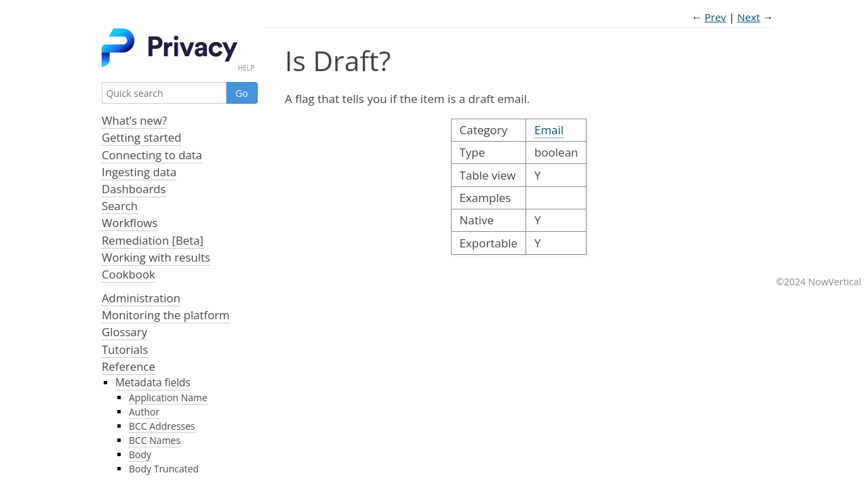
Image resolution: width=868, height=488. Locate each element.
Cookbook (129, 274)
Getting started (141, 137)
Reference (129, 366)
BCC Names (155, 440)
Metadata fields (153, 383)
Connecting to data (152, 155)
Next (749, 17)
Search (120, 206)
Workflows (130, 223)
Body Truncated (164, 469)
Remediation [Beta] (153, 240)
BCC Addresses (162, 426)
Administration (141, 298)
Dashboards (134, 189)
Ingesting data (139, 172)
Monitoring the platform (166, 315)
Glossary (124, 332)
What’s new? (134, 120)
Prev (715, 17)
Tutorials (125, 349)
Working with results (156, 257)
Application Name (168, 398)
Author (144, 412)
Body (140, 454)
